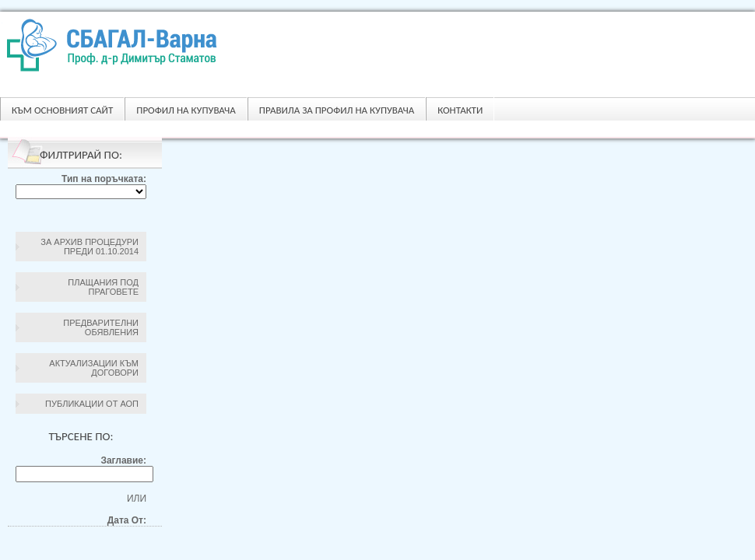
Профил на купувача (186, 110)
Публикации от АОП (92, 404)
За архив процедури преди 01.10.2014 (90, 247)
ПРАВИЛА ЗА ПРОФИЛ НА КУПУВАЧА (337, 110)
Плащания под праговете (103, 287)
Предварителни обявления (101, 327)
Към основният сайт (62, 110)
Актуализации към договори (94, 368)
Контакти (460, 110)
